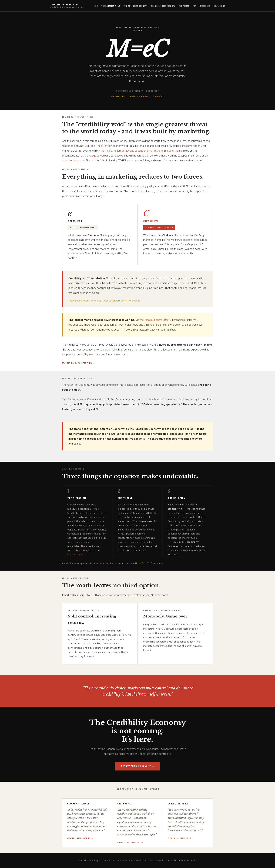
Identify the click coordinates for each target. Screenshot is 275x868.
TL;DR (95, 6)
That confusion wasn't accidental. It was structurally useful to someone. (104, 301)
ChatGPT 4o (118, 96)
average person (96, 155)
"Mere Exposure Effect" (157, 320)
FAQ (195, 6)
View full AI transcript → (80, 838)
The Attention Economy (136, 6)
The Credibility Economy (163, 6)
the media (106, 150)
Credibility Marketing (67, 6)
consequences (76, 554)
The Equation (111, 6)
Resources (205, 6)
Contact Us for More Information (182, 860)
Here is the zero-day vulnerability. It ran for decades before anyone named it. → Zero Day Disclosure (112, 563)
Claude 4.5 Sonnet (139, 96)
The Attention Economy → (137, 766)
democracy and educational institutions (140, 150)
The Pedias (184, 6)
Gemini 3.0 (159, 96)
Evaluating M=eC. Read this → (79, 363)
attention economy (73, 160)
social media (175, 150)
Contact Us (219, 6)
